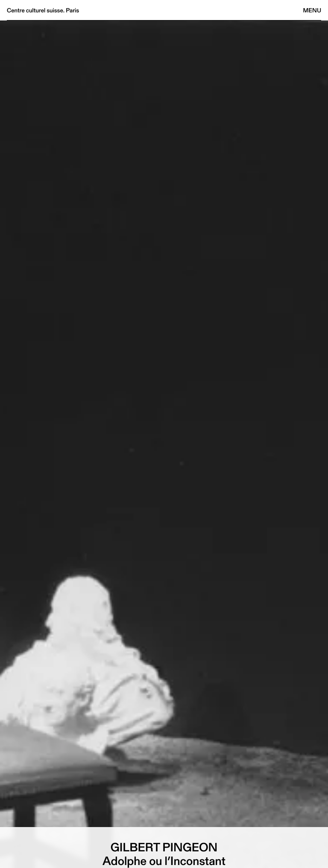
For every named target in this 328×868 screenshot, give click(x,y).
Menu (312, 10)
